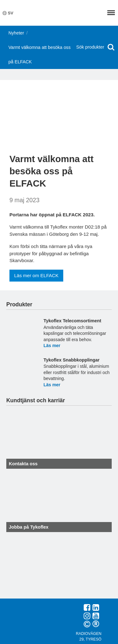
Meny (111, 13)
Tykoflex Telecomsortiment (72, 321)
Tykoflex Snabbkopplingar (71, 360)
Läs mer (52, 346)
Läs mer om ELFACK (36, 275)
